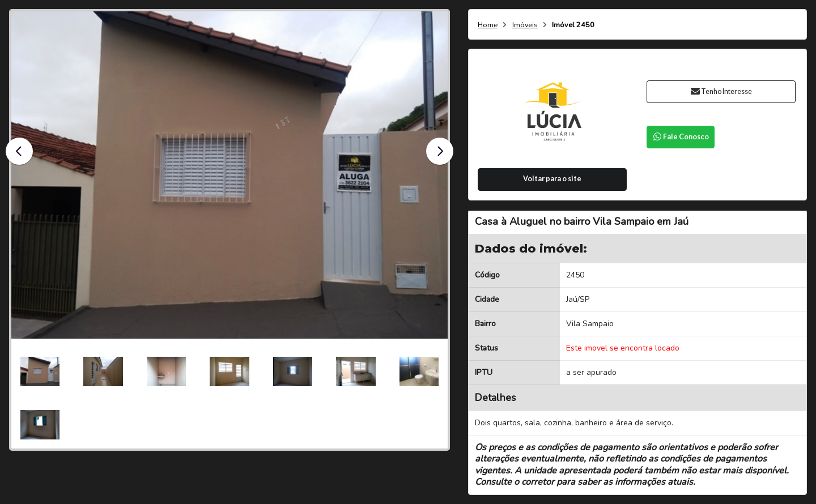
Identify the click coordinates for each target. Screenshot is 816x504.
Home (488, 25)
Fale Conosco (681, 137)
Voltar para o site (552, 179)
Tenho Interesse (721, 91)
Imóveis (525, 25)
